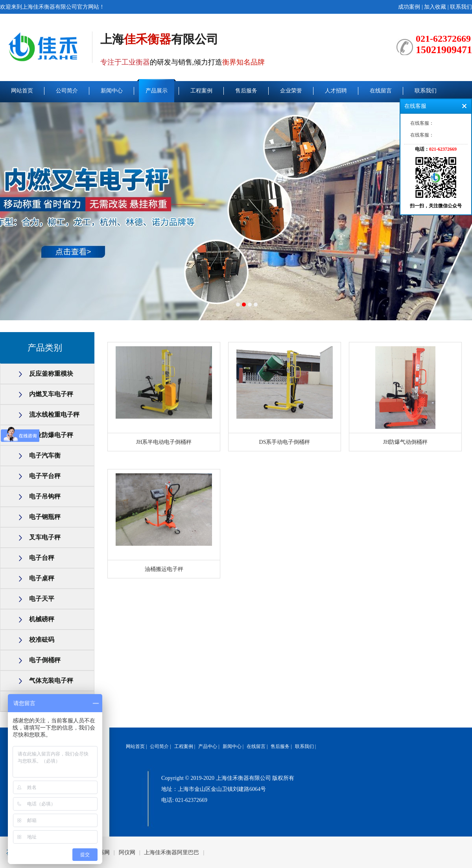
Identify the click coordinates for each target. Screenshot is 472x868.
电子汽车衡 (45, 455)
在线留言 (381, 91)
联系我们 (461, 7)
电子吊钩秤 (45, 496)
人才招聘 (336, 91)
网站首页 (22, 91)
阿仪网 (127, 852)
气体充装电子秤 (51, 681)
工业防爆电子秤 (51, 435)
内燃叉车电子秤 (51, 394)
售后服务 (246, 91)
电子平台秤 (45, 476)
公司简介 (67, 91)
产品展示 (157, 91)
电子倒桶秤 (45, 660)
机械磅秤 (42, 619)
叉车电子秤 (45, 537)
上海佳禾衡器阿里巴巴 (171, 852)
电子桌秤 (42, 578)
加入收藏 (435, 7)
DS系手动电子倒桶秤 (285, 442)
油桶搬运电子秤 (164, 569)
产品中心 (208, 746)
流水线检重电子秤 (54, 415)
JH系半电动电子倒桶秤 (164, 442)
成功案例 (409, 7)
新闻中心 (112, 91)
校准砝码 (42, 640)
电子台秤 (42, 558)
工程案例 (201, 91)
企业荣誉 (291, 91)
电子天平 (42, 599)
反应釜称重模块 (51, 374)
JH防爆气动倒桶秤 (406, 442)
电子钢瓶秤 (45, 517)
